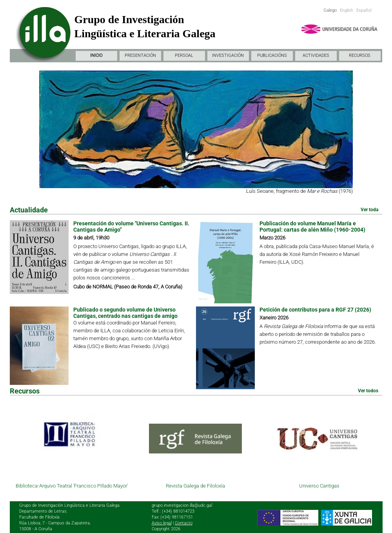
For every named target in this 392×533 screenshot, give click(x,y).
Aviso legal (162, 523)
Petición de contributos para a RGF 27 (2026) (315, 310)
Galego (330, 10)
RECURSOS (360, 55)
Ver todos (368, 391)
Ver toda (369, 210)
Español (364, 10)
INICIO (96, 55)
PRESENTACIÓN (140, 55)
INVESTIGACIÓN (228, 55)
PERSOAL (184, 55)
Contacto (184, 523)
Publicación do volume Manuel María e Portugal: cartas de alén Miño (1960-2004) (312, 227)
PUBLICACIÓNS (272, 55)
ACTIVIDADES (316, 55)
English (347, 10)
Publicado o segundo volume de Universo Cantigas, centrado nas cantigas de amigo (125, 313)
